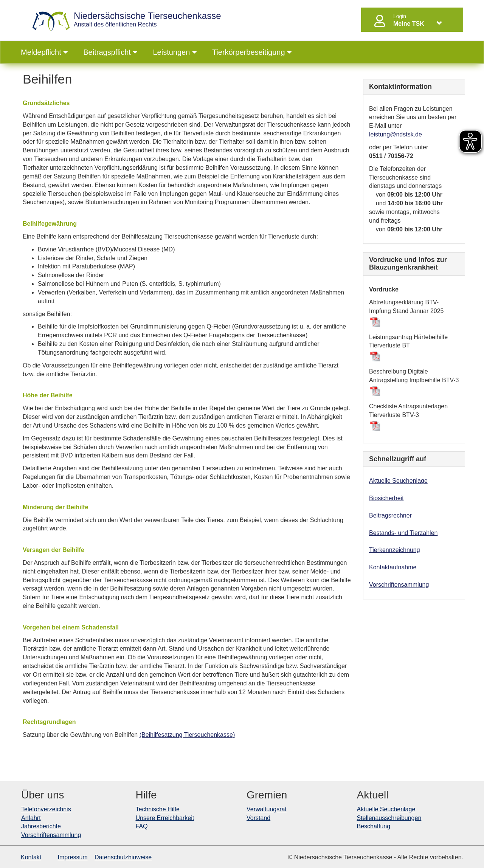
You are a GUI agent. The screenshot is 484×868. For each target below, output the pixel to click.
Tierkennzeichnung (395, 550)
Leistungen (175, 52)
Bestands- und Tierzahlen (403, 533)
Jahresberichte (41, 826)
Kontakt (31, 857)
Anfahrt (31, 818)
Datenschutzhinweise (123, 857)
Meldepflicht (44, 52)
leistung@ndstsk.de (396, 134)
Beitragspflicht (110, 52)
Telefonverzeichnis (46, 809)
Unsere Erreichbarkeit (165, 818)
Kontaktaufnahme (393, 567)
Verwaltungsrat (267, 809)
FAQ (142, 826)
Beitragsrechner (390, 515)
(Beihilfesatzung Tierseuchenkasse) (187, 735)
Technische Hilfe (158, 809)
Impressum (73, 857)
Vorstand (258, 818)
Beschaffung (374, 826)
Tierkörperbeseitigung (252, 52)
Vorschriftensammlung (399, 585)
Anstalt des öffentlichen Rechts (147, 19)
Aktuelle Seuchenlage (398, 481)
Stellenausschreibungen (389, 818)
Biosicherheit (386, 498)
